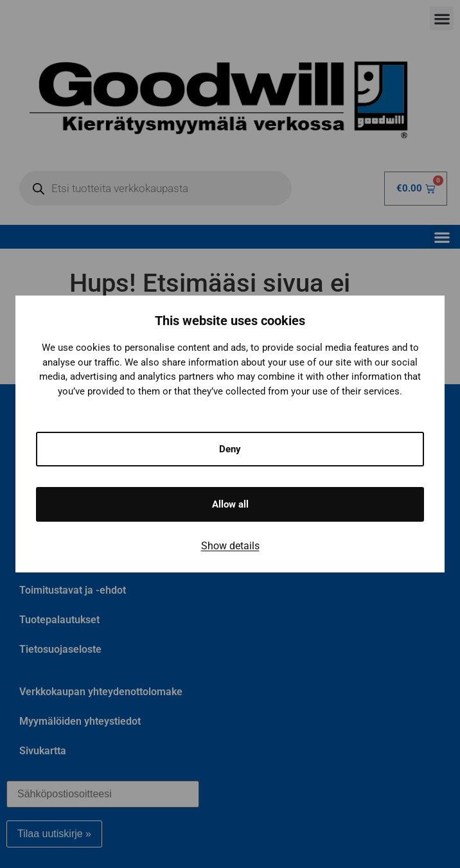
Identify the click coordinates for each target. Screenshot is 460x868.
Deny (230, 449)
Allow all (230, 504)
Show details (230, 546)
